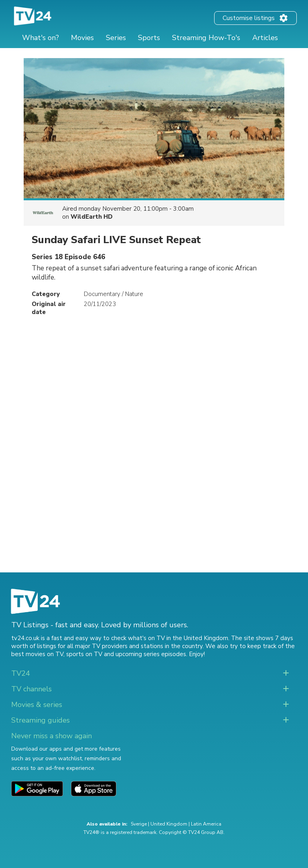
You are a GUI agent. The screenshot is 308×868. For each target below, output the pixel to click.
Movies (82, 38)
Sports (149, 38)
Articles (265, 38)
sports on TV (84, 654)
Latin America (206, 824)
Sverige (139, 824)
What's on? (41, 38)
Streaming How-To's (206, 38)
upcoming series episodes (151, 654)
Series (116, 38)
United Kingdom (169, 824)
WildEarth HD (92, 217)
